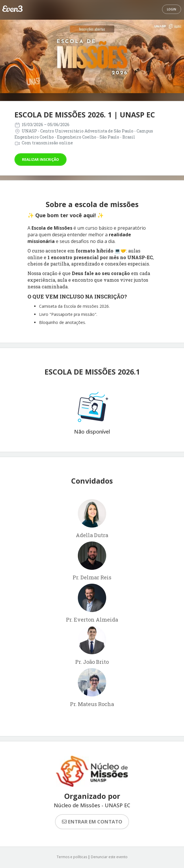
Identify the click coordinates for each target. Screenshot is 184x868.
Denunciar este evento (109, 857)
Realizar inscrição (41, 160)
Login (172, 9)
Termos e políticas (72, 857)
